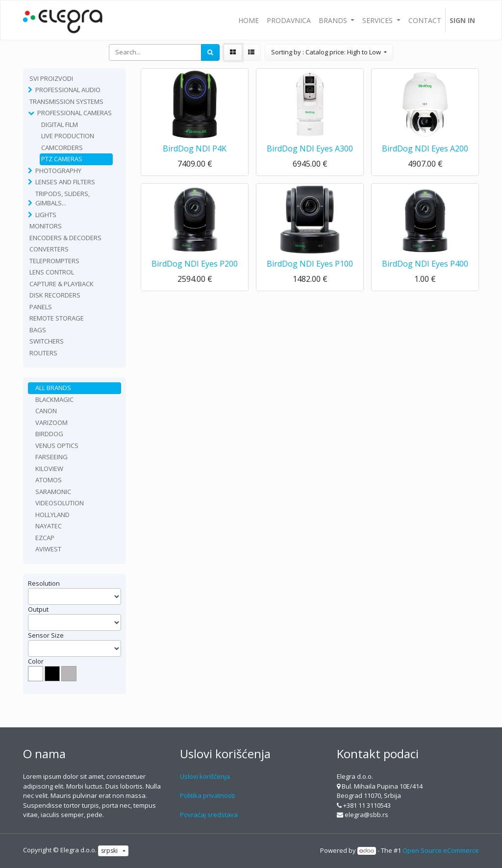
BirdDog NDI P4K (195, 149)
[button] (329, 52)
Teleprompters (54, 261)
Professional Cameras (75, 113)
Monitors (46, 226)
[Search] (210, 52)
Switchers (47, 341)
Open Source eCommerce (441, 850)
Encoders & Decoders (65, 238)
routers (43, 353)
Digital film (60, 124)
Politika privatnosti (207, 795)
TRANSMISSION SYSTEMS (66, 101)
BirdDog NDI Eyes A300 (310, 149)
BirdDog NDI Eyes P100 (310, 264)
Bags (38, 330)
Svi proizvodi (51, 78)
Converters (49, 249)
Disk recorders (55, 295)
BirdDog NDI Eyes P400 (425, 264)
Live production (68, 136)
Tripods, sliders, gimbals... (63, 198)
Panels (41, 307)
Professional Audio (68, 90)
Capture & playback (62, 284)
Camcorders (62, 148)
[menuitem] (249, 20)
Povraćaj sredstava (209, 815)
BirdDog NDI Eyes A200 (425, 149)
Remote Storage (57, 318)
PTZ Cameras (62, 159)
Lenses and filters (65, 182)
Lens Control (52, 272)
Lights (46, 215)
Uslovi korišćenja (205, 776)
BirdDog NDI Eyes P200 (195, 264)
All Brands (53, 388)
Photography (58, 171)
